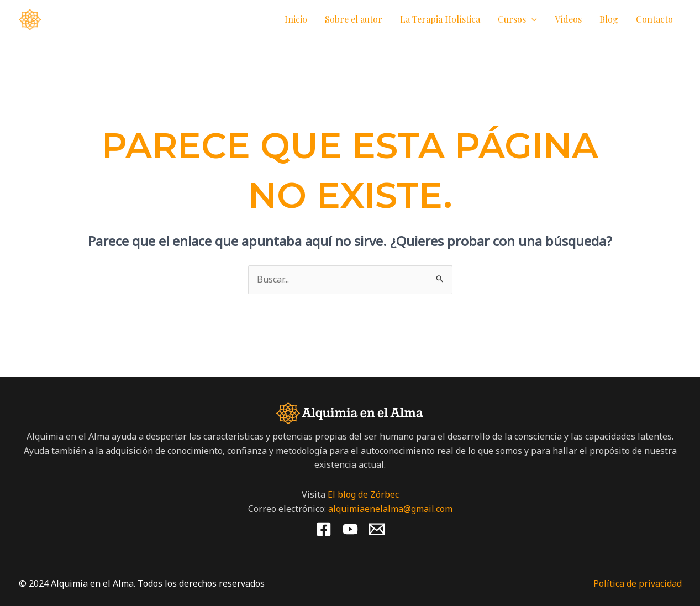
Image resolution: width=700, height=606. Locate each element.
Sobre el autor (354, 19)
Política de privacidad (638, 583)
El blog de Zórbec (363, 494)
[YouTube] (350, 529)
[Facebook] (324, 529)
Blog (609, 19)
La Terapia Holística (440, 19)
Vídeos (568, 19)
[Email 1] (377, 529)
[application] (531, 19)
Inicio (296, 19)
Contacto (654, 19)
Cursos (517, 19)
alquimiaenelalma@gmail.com (390, 509)
